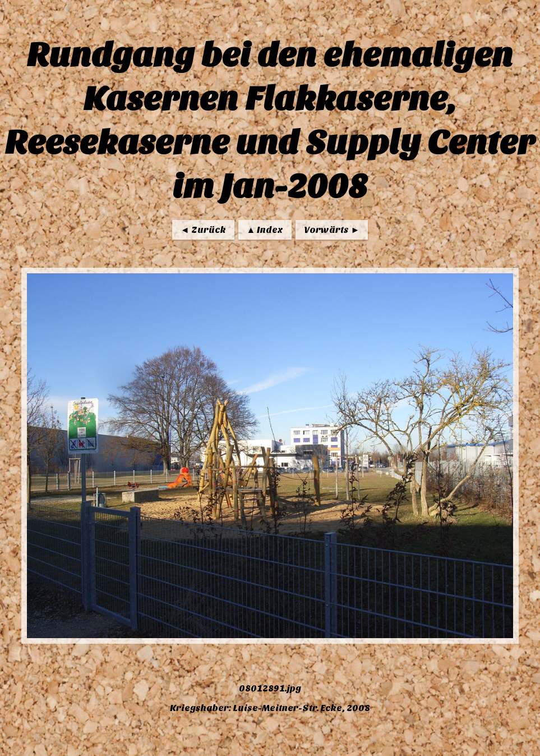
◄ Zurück (203, 230)
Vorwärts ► (332, 230)
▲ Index (265, 230)
